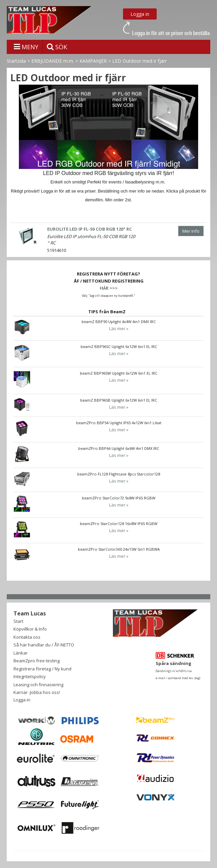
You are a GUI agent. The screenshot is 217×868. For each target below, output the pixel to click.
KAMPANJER (93, 61)
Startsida (16, 61)
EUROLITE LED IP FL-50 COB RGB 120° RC (89, 229)
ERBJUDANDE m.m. (53, 61)
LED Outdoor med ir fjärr (139, 61)
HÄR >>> (109, 288)
